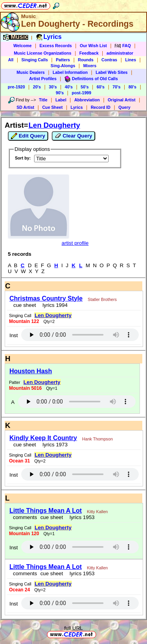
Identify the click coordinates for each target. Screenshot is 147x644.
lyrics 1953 (81, 517)
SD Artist (25, 107)
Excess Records (56, 46)
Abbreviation (87, 100)
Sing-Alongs (63, 66)
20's (37, 87)
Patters (63, 60)
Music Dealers (31, 72)
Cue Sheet (53, 107)
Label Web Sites (112, 72)
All (11, 60)
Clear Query (73, 136)
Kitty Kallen (97, 512)
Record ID (100, 107)
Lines (131, 60)
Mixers (90, 66)
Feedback (89, 53)
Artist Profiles (43, 79)
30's (53, 87)
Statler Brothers (102, 299)
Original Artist (122, 100)
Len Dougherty (54, 125)
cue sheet (25, 305)
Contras (109, 60)
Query (124, 107)
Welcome (23, 46)
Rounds (86, 60)
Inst (14, 335)
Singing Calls (35, 60)
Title (43, 100)
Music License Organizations (43, 53)
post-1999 (82, 93)
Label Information (70, 72)
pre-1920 (16, 87)
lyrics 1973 (54, 445)
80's (132, 87)
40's (69, 87)
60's (100, 87)
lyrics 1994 (54, 305)
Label (61, 100)
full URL (73, 628)
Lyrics (77, 107)
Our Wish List (93, 46)
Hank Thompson (98, 439)
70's (116, 87)
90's (60, 93)
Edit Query (28, 136)
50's (85, 87)
